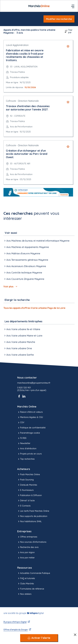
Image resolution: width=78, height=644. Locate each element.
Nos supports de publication (32, 516)
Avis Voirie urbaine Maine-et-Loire (23, 336)
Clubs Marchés (26, 584)
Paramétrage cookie (29, 433)
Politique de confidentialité (31, 428)
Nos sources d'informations (32, 542)
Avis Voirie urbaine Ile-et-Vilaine (22, 329)
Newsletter (24, 443)
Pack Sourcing (25, 480)
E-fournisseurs (25, 490)
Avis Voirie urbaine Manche (19, 342)
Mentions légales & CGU (30, 417)
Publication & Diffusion (30, 495)
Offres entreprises (27, 537)
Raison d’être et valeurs (30, 412)
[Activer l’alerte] (39, 638)
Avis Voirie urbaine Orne (18, 348)
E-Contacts (24, 506)
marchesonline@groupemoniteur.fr (34, 383)
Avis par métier (26, 558)
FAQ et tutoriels (26, 578)
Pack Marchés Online (29, 474)
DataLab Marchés (27, 485)
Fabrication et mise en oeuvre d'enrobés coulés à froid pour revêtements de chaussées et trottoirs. (25, 55)
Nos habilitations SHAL (29, 521)
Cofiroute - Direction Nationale (22, 101)
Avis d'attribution (27, 449)
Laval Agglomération (17, 45)
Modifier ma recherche (59, 19)
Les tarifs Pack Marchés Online (33, 511)
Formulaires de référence (31, 589)
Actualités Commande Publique (34, 573)
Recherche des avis (28, 547)
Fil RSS (22, 438)
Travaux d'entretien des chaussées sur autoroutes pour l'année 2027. (28, 108)
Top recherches (26, 459)
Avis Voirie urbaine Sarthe (19, 355)
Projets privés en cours (30, 454)
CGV (21, 423)
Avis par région (26, 553)
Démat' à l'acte (26, 501)
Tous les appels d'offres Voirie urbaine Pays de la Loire (34, 308)
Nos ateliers (24, 594)
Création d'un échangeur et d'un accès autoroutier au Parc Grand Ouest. (27, 154)
